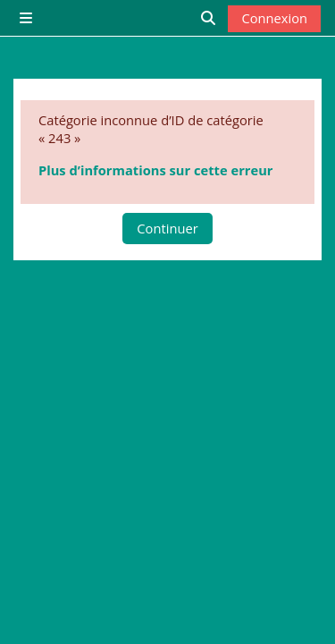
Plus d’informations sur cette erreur (155, 170)
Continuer (167, 228)
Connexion (274, 18)
